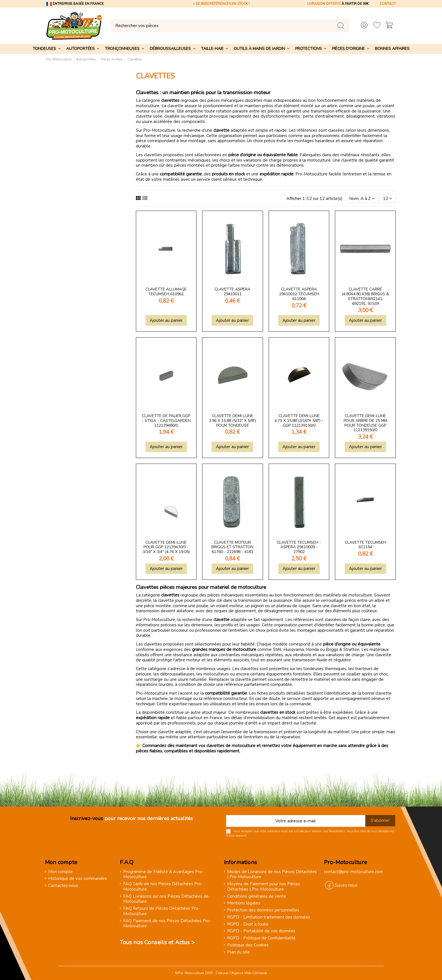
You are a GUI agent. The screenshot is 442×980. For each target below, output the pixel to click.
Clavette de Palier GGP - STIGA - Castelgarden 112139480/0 (166, 421)
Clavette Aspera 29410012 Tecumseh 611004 (299, 294)
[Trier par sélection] (362, 199)
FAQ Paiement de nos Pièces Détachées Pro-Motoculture (167, 924)
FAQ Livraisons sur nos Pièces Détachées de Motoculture (166, 899)
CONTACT (388, 4)
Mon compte (60, 872)
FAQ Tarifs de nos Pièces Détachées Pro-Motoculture (163, 887)
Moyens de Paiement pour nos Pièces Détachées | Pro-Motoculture (264, 887)
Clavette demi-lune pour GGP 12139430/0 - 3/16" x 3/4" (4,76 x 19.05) (166, 547)
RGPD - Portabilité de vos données (261, 931)
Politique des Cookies (248, 945)
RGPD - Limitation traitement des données (269, 917)
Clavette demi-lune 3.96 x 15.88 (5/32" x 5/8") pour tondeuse (232, 421)
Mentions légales (244, 903)
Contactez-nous (63, 886)
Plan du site (238, 952)
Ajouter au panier (166, 320)
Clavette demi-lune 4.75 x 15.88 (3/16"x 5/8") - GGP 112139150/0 (299, 421)
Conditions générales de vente (257, 896)
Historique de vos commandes (78, 879)
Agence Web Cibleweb (249, 973)
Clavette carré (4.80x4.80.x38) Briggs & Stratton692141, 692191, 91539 (365, 296)
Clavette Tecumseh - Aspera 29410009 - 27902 (299, 547)
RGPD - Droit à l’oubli (248, 924)
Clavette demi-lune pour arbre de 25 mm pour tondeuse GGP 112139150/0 (365, 423)
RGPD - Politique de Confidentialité (261, 938)
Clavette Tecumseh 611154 (365, 545)
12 (388, 199)
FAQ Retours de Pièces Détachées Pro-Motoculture (162, 911)
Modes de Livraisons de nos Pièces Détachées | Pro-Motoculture (272, 875)
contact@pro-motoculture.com (353, 872)
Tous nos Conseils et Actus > (157, 942)
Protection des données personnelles (263, 910)
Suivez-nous (346, 885)
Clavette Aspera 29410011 (232, 292)
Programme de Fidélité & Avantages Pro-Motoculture (163, 875)
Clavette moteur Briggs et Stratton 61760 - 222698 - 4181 (232, 547)
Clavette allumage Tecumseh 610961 (166, 292)
